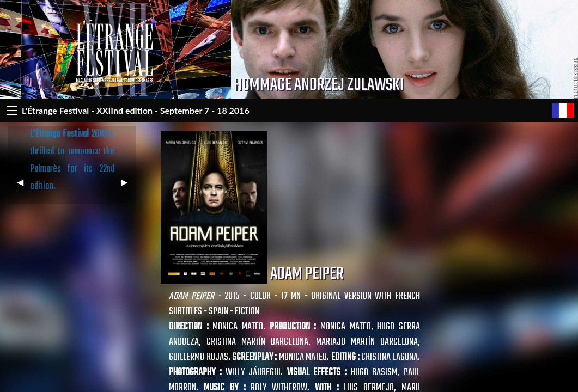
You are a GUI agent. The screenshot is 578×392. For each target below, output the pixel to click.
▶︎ (129, 186)
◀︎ (25, 186)
